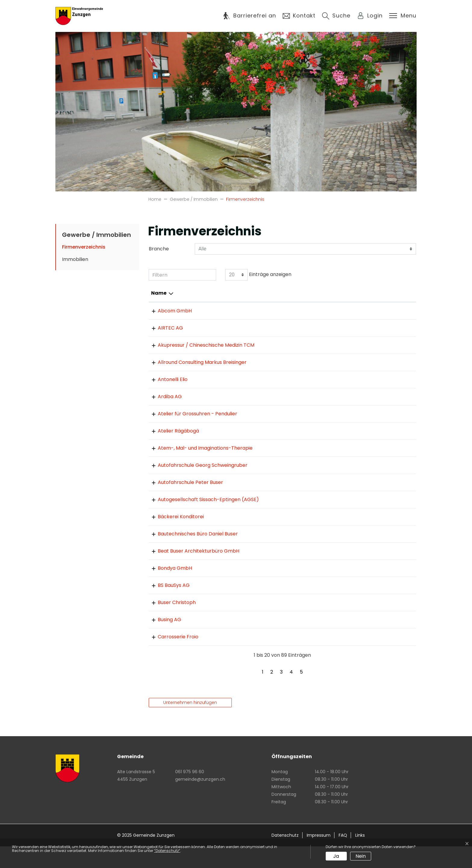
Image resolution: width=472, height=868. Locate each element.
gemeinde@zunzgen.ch (200, 801)
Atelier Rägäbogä (172, 438)
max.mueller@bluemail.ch (354, 421)
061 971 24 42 (266, 641)
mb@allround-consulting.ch (357, 369)
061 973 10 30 (265, 311)
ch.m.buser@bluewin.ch (352, 624)
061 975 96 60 (190, 793)
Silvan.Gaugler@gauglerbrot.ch (360, 538)
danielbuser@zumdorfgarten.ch (361, 555)
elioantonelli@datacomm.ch (357, 387)
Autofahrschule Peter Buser (184, 497)
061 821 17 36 (265, 590)
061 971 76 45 (266, 387)
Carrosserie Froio (171, 658)
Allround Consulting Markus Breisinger (196, 369)
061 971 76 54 (266, 345)
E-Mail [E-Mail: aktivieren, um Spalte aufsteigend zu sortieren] (332, 293)
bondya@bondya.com (350, 590)
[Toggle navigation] (403, 16)
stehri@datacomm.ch (350, 345)
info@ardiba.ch (342, 404)
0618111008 (262, 538)
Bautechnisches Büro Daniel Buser (191, 555)
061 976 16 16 (265, 607)
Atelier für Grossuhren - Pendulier (191, 421)
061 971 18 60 (265, 438)
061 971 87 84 (266, 624)
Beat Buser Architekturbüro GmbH (192, 573)
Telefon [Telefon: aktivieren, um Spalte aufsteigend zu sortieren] (260, 293)
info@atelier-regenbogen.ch (358, 438)
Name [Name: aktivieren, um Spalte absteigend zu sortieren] (159, 293)
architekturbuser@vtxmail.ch (358, 573)
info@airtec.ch (341, 328)
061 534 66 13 (266, 369)
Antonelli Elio (166, 387)
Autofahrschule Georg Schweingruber (196, 480)
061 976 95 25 (266, 328)
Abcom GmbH (168, 311)
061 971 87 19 (265, 455)
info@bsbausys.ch (345, 607)
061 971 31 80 (265, 555)
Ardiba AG (163, 404)
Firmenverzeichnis (84, 248)
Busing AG (163, 641)
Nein (361, 856)
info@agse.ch (340, 514)
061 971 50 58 (266, 573)
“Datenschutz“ (167, 851)
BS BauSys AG (167, 607)
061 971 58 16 (265, 421)
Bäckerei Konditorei (174, 538)
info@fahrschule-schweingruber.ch (366, 480)
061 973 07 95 (266, 658)
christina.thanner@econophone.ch (365, 455)
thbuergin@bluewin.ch (350, 641)
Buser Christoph (170, 624)
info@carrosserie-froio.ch (354, 658)
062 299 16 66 (266, 514)
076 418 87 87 (267, 480)
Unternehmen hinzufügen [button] (190, 724)
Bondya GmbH (168, 590)
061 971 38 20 (265, 497)
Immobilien (75, 259)
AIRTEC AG (164, 328)
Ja (336, 856)
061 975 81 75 (266, 404)
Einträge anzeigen (258, 275)
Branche (159, 249)
